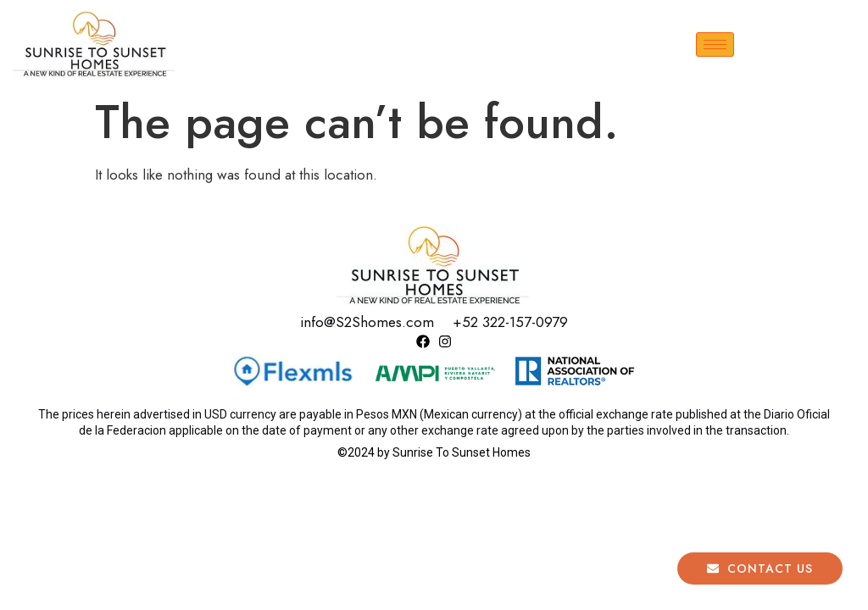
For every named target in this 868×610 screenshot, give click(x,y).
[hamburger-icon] (715, 44)
